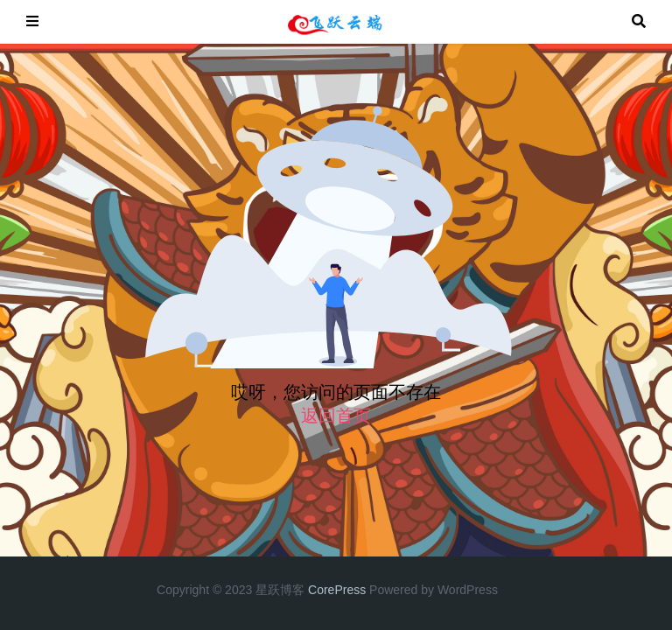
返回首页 (336, 416)
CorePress (337, 590)
